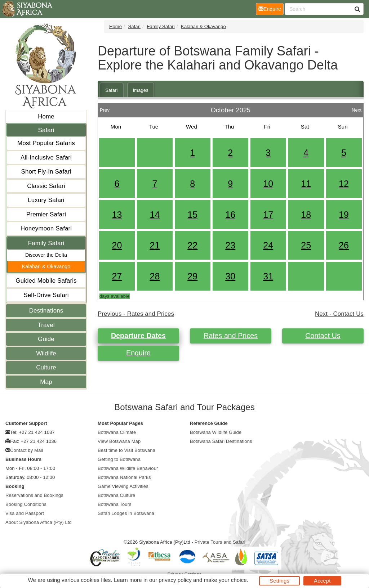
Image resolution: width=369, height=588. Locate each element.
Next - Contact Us (339, 314)
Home (46, 116)
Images (141, 90)
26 (344, 245)
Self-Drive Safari (46, 295)
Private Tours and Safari (220, 542)
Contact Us (323, 336)
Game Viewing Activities (123, 486)
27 (117, 276)
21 (155, 245)
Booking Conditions (26, 504)
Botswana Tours (115, 504)
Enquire (138, 353)
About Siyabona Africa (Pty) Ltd (39, 522)
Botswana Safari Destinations (221, 441)
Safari (46, 130)
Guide (46, 339)
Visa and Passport (25, 513)
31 (268, 276)
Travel (46, 325)
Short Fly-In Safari (46, 172)
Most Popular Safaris (46, 143)
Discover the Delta (46, 255)
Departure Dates (138, 336)
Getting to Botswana (119, 459)
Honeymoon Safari (46, 228)
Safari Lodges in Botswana (126, 513)
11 (306, 184)
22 (192, 245)
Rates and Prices (231, 336)
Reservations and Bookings (34, 495)
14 (155, 215)
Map (46, 382)
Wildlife (46, 353)
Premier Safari (46, 214)
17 (268, 215)
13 (117, 215)
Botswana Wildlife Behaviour (128, 468)
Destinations (46, 311)
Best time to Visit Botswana (126, 450)
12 (344, 184)
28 (155, 276)
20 (117, 245)
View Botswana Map (119, 441)
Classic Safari (46, 186)
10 (268, 184)
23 (230, 245)
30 (230, 276)
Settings (279, 581)
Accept (322, 581)
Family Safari (46, 243)
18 (306, 215)
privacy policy (175, 580)
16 (230, 215)
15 (192, 215)
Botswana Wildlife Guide (216, 432)
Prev (105, 108)
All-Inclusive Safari (46, 158)
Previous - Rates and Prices (136, 314)
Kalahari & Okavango (46, 266)
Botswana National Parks (124, 477)
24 (268, 245)
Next (357, 108)
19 (344, 215)
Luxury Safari (46, 200)
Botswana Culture (116, 495)
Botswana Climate (117, 432)
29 (192, 276)
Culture (46, 367)
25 (306, 245)
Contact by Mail (26, 450)
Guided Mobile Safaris (46, 281)
